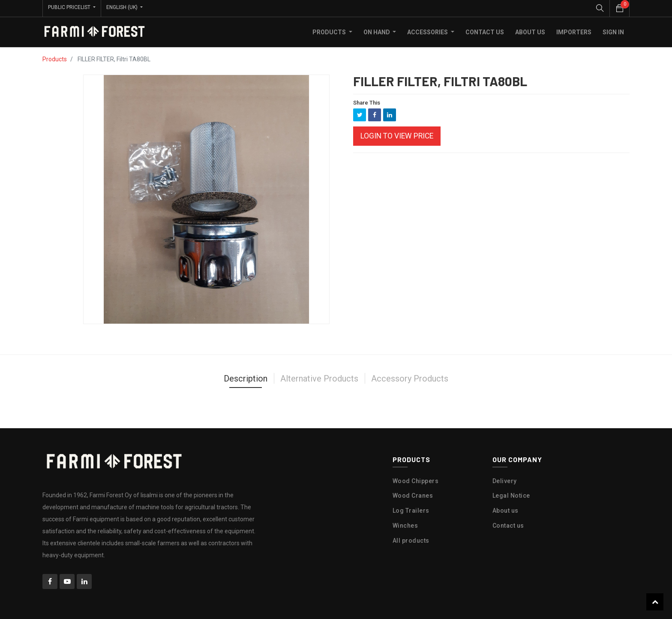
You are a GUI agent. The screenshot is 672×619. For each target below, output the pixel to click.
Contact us (508, 524)
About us (505, 509)
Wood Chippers (416, 479)
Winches (405, 524)
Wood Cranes (413, 494)
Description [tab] (246, 377)
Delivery (505, 479)
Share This (367, 101)
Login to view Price (397, 135)
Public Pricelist (70, 7)
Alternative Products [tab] (319, 377)
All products (411, 539)
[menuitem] (485, 30)
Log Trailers (411, 509)
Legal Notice (511, 494)
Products (55, 57)
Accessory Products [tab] (410, 377)
